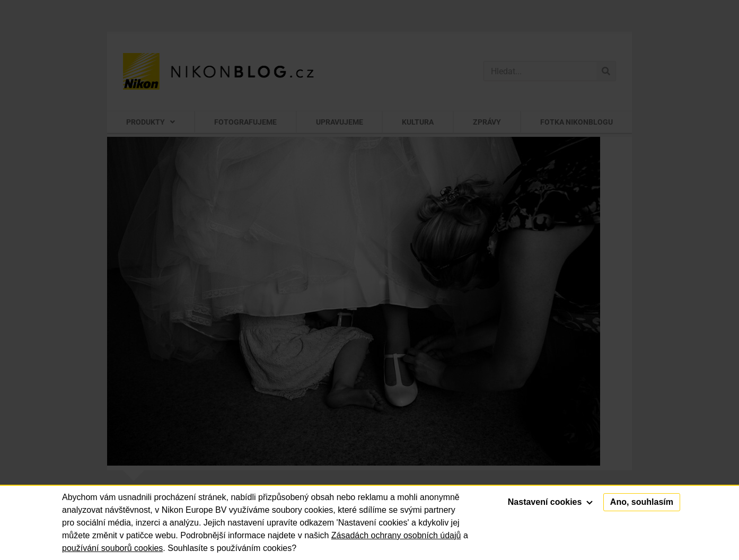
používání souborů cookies (112, 548)
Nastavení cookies (550, 502)
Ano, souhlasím (642, 502)
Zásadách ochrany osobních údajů (396, 535)
